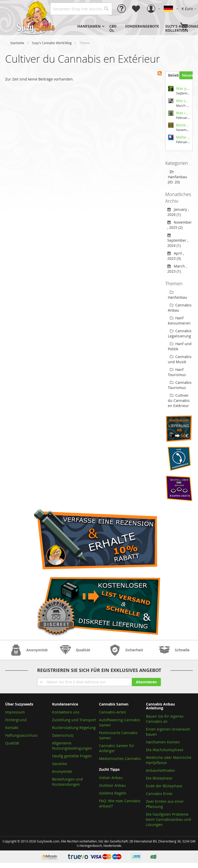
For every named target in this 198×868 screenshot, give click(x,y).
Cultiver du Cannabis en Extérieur (179, 400)
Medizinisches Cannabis (120, 759)
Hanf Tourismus (177, 372)
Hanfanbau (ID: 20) (178, 177)
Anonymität (62, 771)
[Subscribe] (146, 682)
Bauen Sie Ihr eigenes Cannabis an (165, 719)
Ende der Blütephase (164, 786)
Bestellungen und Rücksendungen (67, 782)
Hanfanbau (178, 295)
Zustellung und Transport (74, 720)
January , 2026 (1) (178, 212)
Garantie (60, 764)
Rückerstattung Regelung (74, 728)
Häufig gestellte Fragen (72, 756)
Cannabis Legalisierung (180, 333)
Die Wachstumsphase (165, 750)
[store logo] (36, 18)
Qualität (12, 743)
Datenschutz (63, 735)
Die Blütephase (159, 778)
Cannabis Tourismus (180, 385)
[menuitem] (90, 26)
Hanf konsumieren (179, 321)
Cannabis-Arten (113, 712)
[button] (190, 9)
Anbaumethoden (160, 770)
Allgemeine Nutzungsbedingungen (72, 746)
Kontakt (12, 728)
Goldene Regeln (113, 793)
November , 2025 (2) (180, 225)
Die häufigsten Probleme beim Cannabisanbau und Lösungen (168, 819)
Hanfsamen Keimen (163, 742)
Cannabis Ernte (159, 794)
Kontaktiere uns (66, 712)
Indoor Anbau (111, 778)
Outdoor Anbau (112, 785)
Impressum (15, 712)
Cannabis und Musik (180, 359)
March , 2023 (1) (177, 269)
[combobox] (81, 9)
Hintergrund (16, 720)
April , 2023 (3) (176, 256)
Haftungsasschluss (21, 735)
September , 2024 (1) (178, 240)
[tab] (172, 75)
